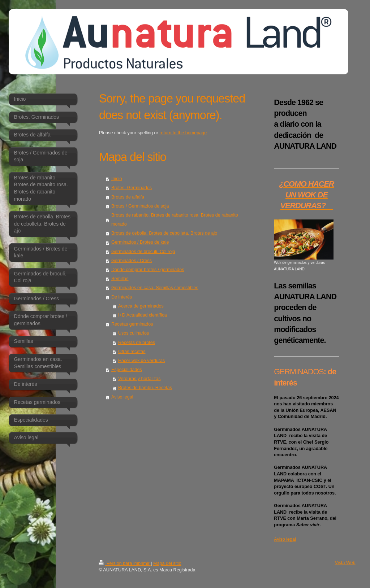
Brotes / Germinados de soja (140, 206)
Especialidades (127, 370)
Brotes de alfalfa (128, 197)
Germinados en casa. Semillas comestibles (155, 288)
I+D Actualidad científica (143, 315)
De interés (122, 297)
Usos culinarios (134, 333)
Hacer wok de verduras (142, 361)
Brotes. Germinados (132, 188)
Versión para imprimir (125, 563)
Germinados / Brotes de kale (140, 242)
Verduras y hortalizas (139, 379)
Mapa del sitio (167, 563)
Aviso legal (122, 397)
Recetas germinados (132, 324)
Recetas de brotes (137, 343)
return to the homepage (183, 133)
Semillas (120, 279)
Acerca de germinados (141, 306)
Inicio (117, 179)
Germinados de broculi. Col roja (143, 252)
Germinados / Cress (132, 261)
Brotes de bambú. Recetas (145, 388)
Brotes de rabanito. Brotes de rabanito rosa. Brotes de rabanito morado (175, 220)
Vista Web (345, 563)
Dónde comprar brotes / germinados (148, 270)
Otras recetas (132, 352)
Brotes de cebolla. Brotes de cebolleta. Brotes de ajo (164, 233)
